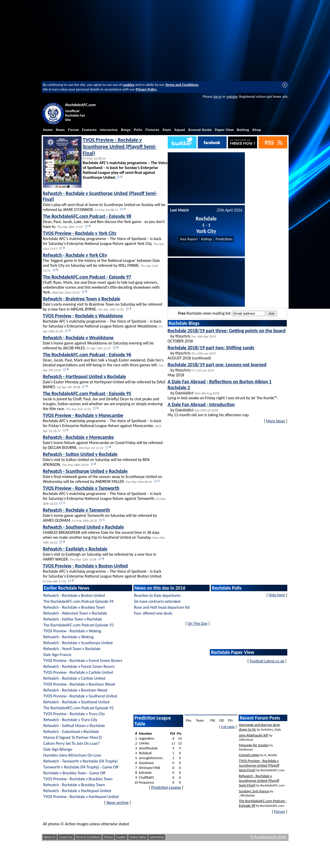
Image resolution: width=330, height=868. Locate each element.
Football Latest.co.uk (267, 661)
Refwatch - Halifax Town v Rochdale (73, 619)
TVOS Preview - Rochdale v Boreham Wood (79, 684)
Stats (167, 130)
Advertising (157, 837)
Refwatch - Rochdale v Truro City (70, 720)
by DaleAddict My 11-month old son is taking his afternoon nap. (209, 409)
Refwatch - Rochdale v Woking (69, 637)
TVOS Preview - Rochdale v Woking (72, 631)
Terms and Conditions (182, 85)
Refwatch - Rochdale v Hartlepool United (77, 791)
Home (48, 130)
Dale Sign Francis (57, 655)
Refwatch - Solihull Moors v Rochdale (74, 726)
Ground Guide (200, 130)
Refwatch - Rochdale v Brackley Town (74, 607)
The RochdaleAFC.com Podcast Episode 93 (79, 625)
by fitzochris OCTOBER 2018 (227, 336)
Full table (228, 727)
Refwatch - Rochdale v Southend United (77, 702)
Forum (73, 130)
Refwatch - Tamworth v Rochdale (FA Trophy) (81, 761)
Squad (180, 130)
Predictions (224, 239)
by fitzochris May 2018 (217, 370)
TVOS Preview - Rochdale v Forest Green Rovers (83, 661)
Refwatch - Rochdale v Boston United (74, 595)
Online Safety (138, 837)
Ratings (207, 239)
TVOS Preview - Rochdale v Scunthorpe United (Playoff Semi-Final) (120, 146)
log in (217, 96)
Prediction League (166, 787)
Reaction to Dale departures (157, 595)
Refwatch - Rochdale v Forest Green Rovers (79, 666)
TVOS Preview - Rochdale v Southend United (80, 696)
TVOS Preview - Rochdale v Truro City (74, 714)
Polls (138, 130)
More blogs (276, 421)
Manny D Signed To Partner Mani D (73, 737)
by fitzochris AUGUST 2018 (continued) (211, 353)
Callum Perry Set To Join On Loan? (72, 743)
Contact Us (66, 837)
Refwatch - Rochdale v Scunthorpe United (78, 643)
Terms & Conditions (88, 837)
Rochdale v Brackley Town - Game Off (74, 773)
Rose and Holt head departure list (162, 607)
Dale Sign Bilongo (58, 749)
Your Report (189, 239)
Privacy (108, 837)
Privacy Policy (146, 89)
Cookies (121, 837)
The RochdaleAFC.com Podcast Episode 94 (79, 601)
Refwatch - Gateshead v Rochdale (71, 732)
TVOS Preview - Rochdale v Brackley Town (78, 779)
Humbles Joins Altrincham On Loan (73, 755)
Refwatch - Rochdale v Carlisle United (74, 678)
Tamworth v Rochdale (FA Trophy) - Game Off (81, 767)
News (60, 130)
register (232, 96)
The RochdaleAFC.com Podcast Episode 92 (79, 708)
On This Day (198, 623)
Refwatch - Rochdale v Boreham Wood (75, 690)
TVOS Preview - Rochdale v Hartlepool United (81, 797)
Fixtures (153, 130)
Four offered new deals (153, 613)
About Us (50, 837)
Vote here (277, 595)
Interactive (109, 130)
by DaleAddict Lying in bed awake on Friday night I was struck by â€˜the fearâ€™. (223, 389)
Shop (257, 130)
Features (90, 130)
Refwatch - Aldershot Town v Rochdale (75, 613)
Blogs (126, 130)
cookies (128, 85)
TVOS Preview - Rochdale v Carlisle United (78, 672)
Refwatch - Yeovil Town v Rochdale (72, 649)
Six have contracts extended (157, 601)
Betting (243, 130)
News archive (118, 803)
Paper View (224, 130)
